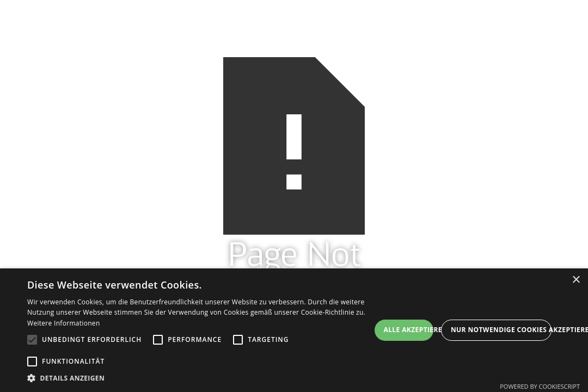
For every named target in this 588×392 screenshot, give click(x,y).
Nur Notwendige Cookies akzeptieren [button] (501, 330)
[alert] (294, 330)
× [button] (576, 280)
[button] (199, 378)
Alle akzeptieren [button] (409, 330)
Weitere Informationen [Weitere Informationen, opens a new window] (64, 323)
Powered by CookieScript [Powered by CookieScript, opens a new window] (540, 386)
